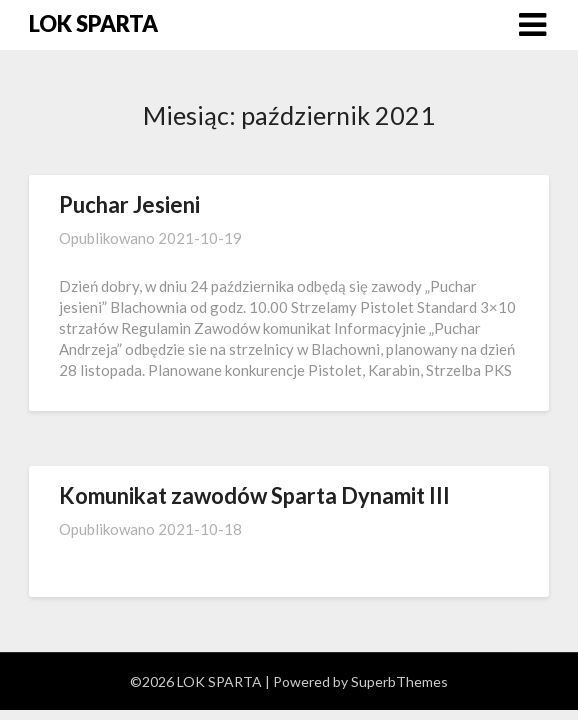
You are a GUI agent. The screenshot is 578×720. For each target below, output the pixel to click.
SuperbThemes (399, 681)
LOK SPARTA (93, 23)
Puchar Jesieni (129, 204)
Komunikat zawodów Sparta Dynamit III (254, 495)
